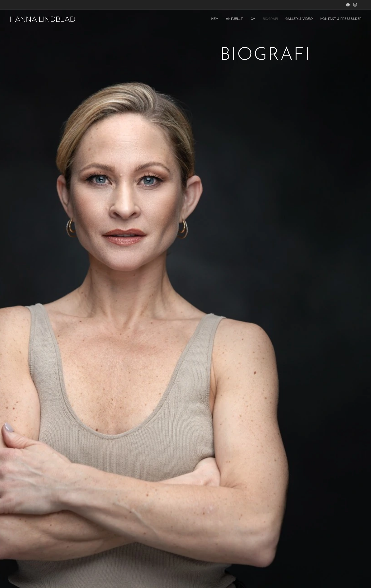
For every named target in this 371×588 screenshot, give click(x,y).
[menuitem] (325, 19)
